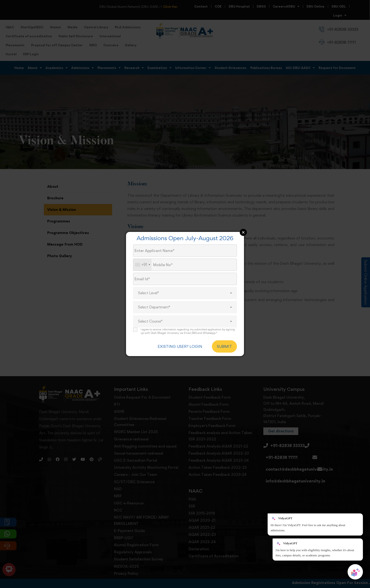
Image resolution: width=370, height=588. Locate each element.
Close (243, 232)
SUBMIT (224, 346)
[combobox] (142, 265)
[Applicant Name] (185, 251)
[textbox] (185, 293)
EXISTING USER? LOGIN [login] (180, 346)
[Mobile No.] (185, 265)
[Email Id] (185, 279)
